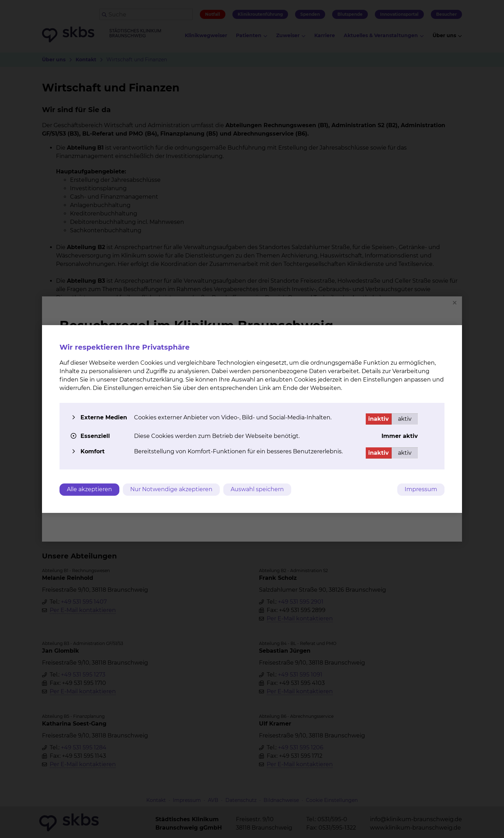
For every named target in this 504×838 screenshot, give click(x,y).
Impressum (421, 489)
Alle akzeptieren (89, 489)
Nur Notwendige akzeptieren (171, 489)
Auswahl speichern (257, 489)
